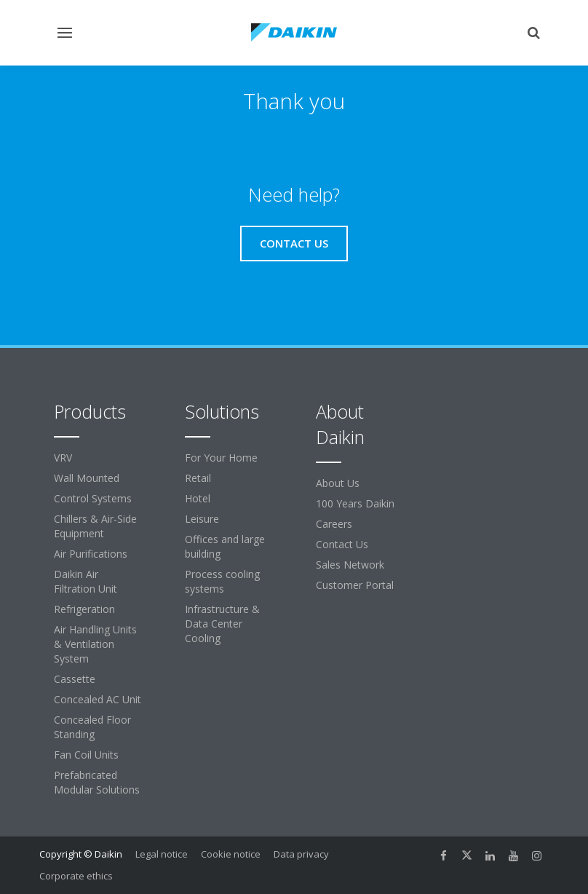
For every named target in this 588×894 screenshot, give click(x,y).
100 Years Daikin (355, 503)
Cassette (75, 679)
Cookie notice (231, 854)
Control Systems (93, 498)
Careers (334, 524)
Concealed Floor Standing (92, 727)
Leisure (202, 519)
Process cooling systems (222, 581)
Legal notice (162, 854)
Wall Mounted (87, 478)
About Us (338, 483)
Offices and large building (225, 546)
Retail (198, 478)
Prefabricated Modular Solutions (97, 782)
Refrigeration (84, 609)
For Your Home (221, 458)
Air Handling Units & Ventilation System (95, 644)
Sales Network (350, 565)
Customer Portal (355, 585)
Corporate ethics (76, 876)
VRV (63, 458)
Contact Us (342, 544)
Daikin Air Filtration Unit (86, 581)
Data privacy (301, 854)
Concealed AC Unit (98, 699)
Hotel (198, 498)
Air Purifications (91, 554)
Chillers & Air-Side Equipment (95, 526)
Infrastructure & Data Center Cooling (222, 624)
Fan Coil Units (86, 755)
